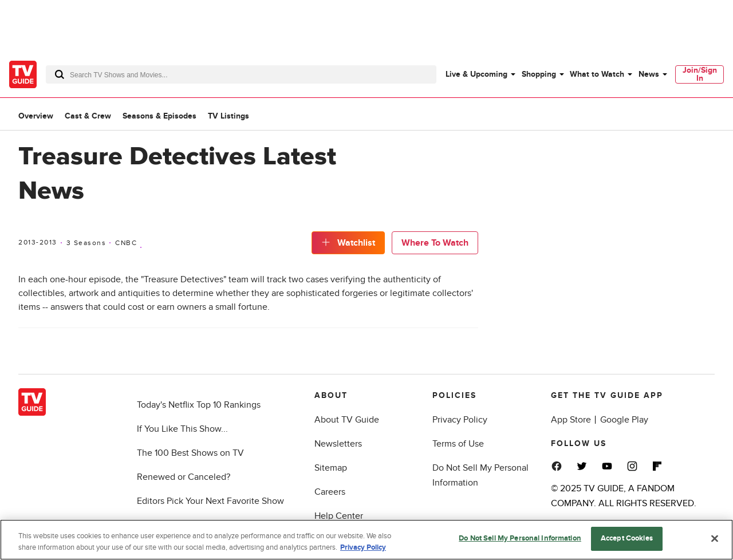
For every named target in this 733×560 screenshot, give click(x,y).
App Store (571, 420)
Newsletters (338, 444)
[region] (366, 540)
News (649, 74)
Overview (36, 116)
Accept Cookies (627, 538)
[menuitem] (480, 74)
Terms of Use (458, 444)
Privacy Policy (460, 420)
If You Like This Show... (182, 429)
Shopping (539, 74)
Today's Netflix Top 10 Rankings (199, 405)
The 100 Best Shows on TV (190, 453)
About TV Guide (347, 420)
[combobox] (241, 74)
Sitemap (331, 468)
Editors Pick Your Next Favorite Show (210, 501)
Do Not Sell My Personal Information (520, 538)
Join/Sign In (700, 74)
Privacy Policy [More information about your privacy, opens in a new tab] (363, 547)
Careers (330, 492)
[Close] (715, 538)
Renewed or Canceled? (184, 477)
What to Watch (597, 74)
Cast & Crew (88, 116)
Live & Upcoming (476, 74)
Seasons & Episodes (159, 116)
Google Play (624, 420)
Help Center (339, 516)
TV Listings (228, 116)
